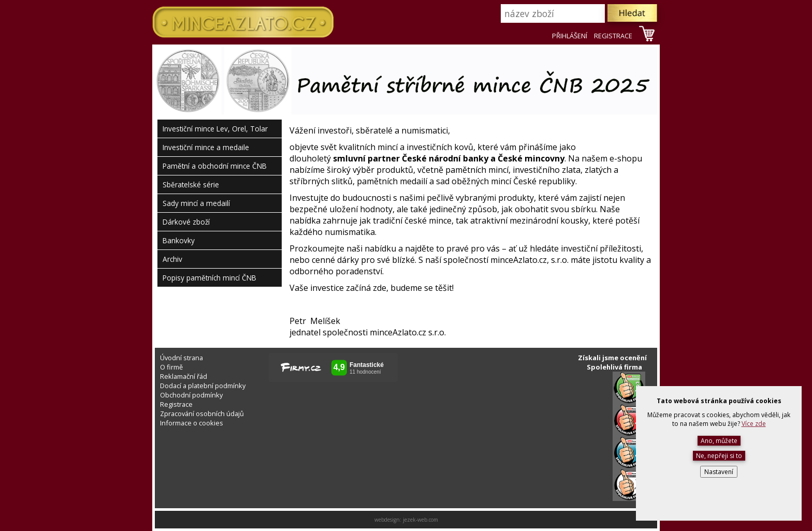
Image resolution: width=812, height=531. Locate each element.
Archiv (172, 259)
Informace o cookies (192, 423)
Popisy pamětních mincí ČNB (209, 278)
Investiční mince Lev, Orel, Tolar (215, 129)
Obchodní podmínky (191, 395)
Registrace (176, 404)
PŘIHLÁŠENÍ (570, 36)
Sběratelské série (191, 185)
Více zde (754, 424)
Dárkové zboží (186, 222)
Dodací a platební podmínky (203, 386)
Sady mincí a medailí (196, 203)
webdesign (387, 520)
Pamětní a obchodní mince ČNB (215, 166)
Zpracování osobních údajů (202, 414)
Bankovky (179, 240)
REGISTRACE (613, 36)
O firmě (171, 367)
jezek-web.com (421, 520)
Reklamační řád (184, 376)
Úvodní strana (182, 358)
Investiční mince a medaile (206, 147)
